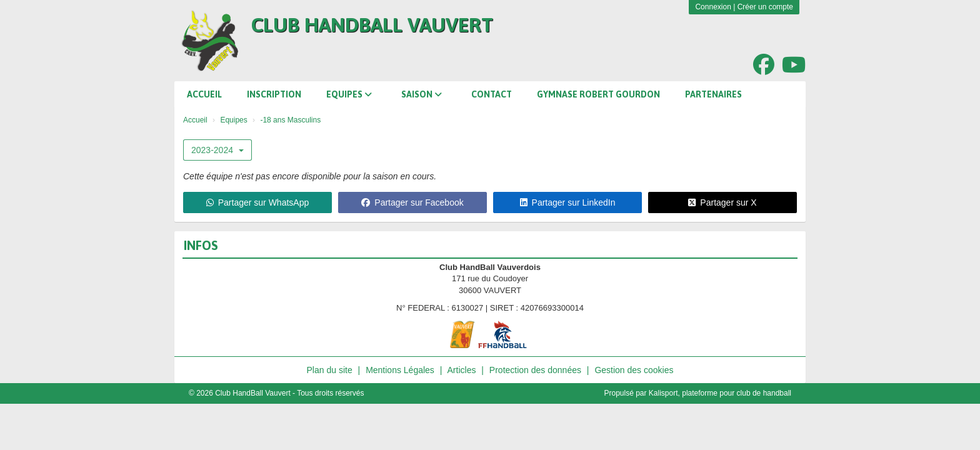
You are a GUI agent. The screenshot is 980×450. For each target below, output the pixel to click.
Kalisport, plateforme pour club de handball (720, 393)
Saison (422, 94)
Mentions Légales (400, 370)
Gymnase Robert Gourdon (598, 94)
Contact (492, 94)
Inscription (274, 94)
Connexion (713, 7)
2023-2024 (217, 150)
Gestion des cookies (634, 370)
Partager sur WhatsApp (258, 202)
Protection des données (535, 370)
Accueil (204, 94)
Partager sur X (722, 202)
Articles (462, 370)
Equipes (349, 94)
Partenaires (713, 94)
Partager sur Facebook (412, 202)
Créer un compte (765, 7)
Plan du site (330, 370)
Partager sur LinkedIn (568, 202)
